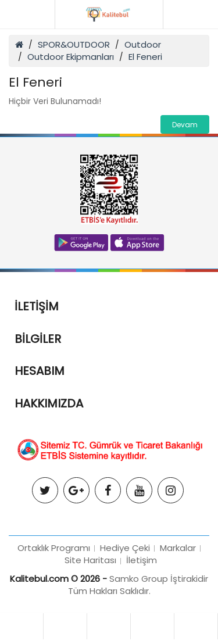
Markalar (178, 548)
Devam (185, 125)
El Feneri (145, 57)
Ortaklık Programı (54, 548)
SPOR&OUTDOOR (74, 44)
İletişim (142, 560)
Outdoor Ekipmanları (71, 57)
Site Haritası (90, 560)
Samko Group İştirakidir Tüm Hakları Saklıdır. (138, 585)
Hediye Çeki (125, 548)
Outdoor (143, 44)
